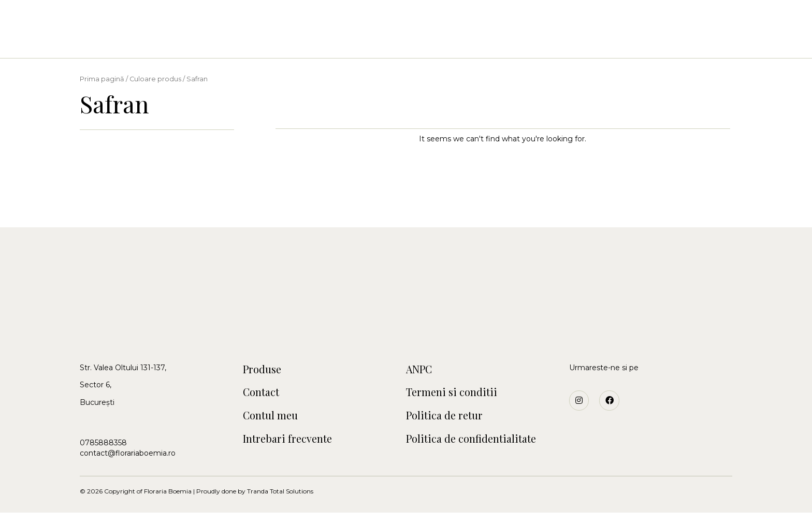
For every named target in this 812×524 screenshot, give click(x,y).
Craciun (424, 42)
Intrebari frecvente (297, 448)
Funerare (476, 42)
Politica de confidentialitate (482, 448)
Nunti (327, 42)
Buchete (282, 42)
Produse (266, 371)
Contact (529, 42)
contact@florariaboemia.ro (128, 453)
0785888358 (103, 443)
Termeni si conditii (459, 397)
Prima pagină (102, 79)
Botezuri (373, 42)
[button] (48, 21)
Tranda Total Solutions (280, 503)
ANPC (422, 371)
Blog (574, 42)
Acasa (237, 42)
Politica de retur (451, 423)
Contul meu (276, 423)
